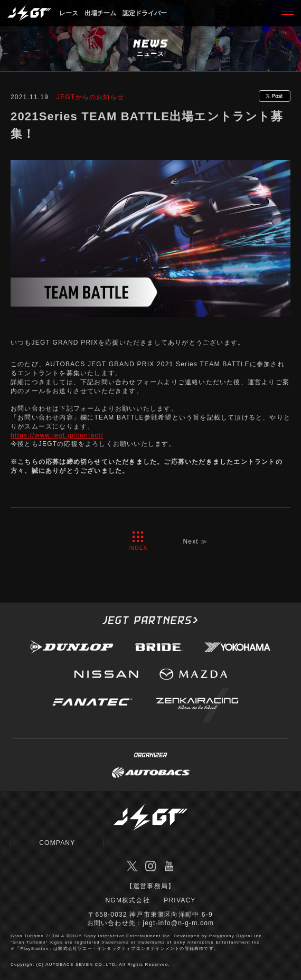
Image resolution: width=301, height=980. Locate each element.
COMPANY (57, 843)
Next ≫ (195, 541)
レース (69, 13)
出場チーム (100, 13)
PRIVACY (180, 900)
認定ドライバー (145, 13)
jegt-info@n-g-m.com (178, 923)
